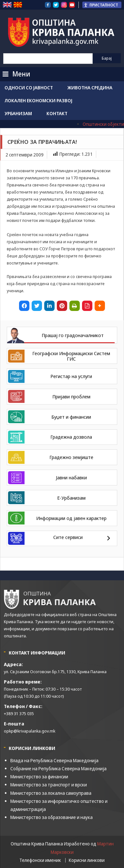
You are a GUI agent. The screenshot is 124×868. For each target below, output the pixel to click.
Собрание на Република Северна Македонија (58, 768)
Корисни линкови (87, 860)
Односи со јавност (29, 88)
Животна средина (90, 88)
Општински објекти (103, 124)
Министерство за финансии (39, 777)
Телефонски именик (40, 860)
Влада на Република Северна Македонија (54, 760)
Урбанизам (18, 113)
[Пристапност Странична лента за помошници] (102, 5)
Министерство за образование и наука (52, 817)
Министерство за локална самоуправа (51, 793)
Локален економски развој (38, 100)
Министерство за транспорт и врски (49, 785)
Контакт (57, 113)
